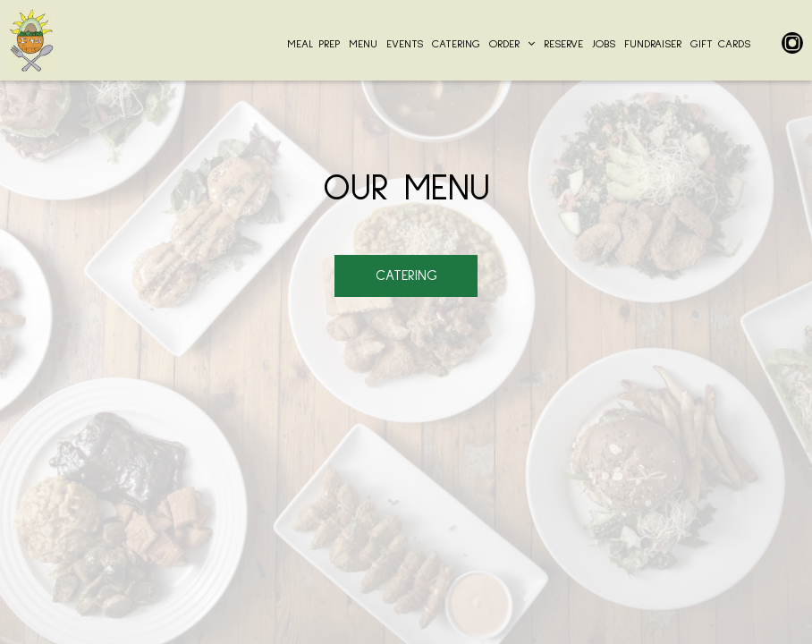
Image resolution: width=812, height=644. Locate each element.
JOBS (604, 44)
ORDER (512, 44)
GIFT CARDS (720, 44)
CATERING (456, 44)
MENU (363, 44)
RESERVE (563, 44)
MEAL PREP (313, 44)
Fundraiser (653, 44)
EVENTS (405, 44)
